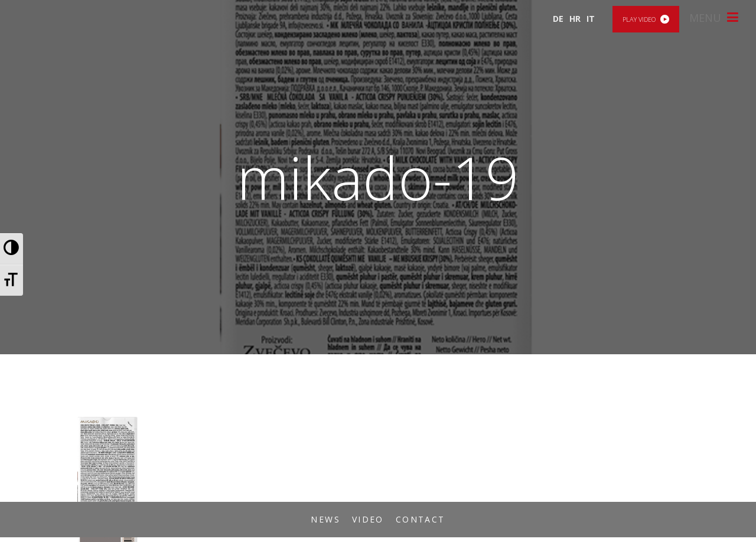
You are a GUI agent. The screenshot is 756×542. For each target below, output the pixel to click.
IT (591, 19)
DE (558, 19)
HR (575, 19)
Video (368, 519)
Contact (421, 519)
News (325, 519)
